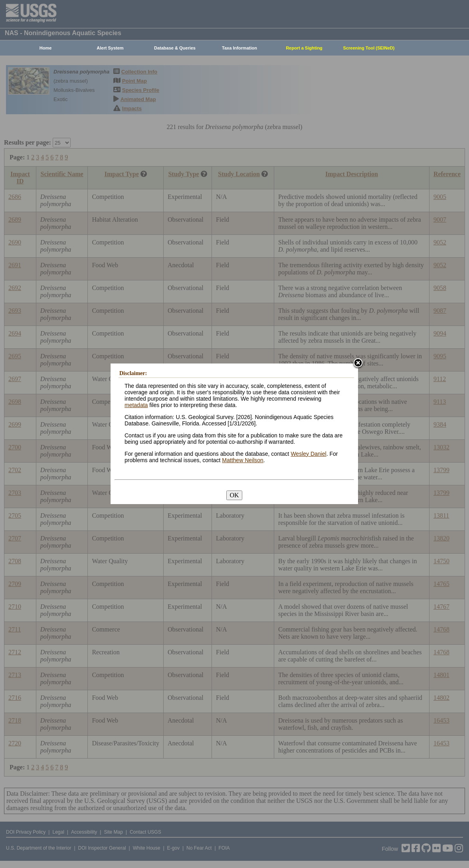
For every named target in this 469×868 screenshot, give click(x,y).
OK (234, 495)
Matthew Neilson (243, 460)
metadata (136, 405)
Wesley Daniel (308, 454)
